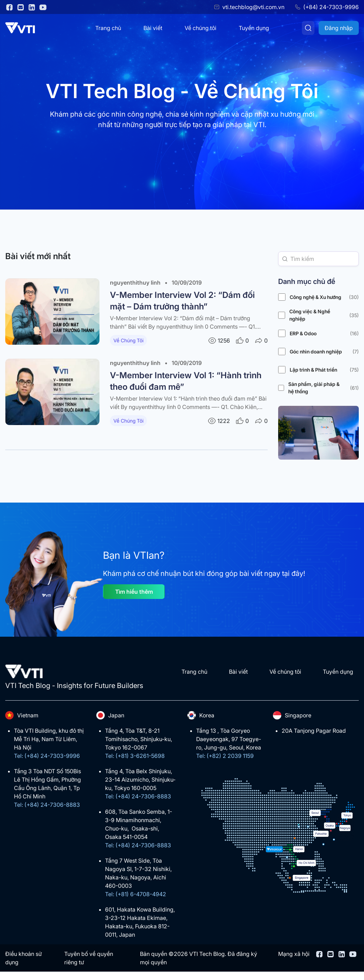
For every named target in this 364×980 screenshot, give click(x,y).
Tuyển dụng (254, 28)
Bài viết (153, 28)
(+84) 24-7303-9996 (331, 7)
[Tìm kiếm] (308, 28)
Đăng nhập (339, 28)
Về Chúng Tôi (128, 340)
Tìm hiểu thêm (134, 592)
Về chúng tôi (200, 28)
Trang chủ (108, 28)
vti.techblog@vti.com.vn (253, 7)
